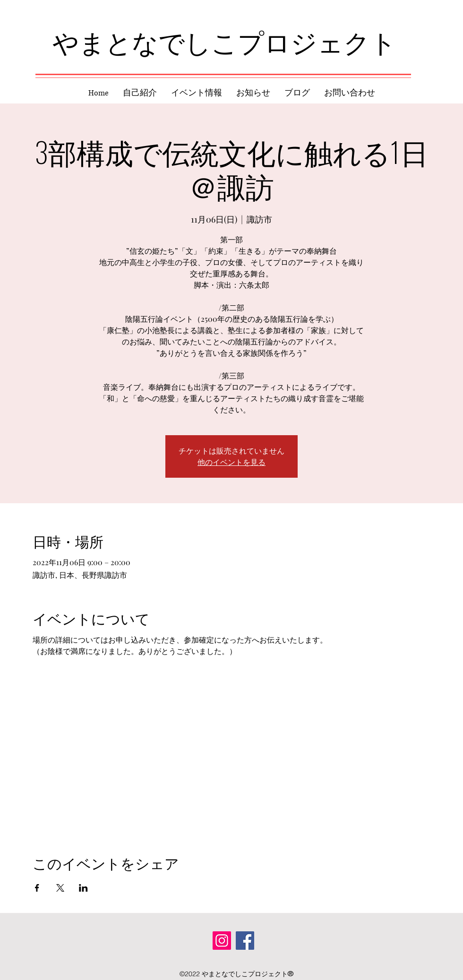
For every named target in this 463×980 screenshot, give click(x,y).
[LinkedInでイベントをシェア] (83, 888)
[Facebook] (245, 941)
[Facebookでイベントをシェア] (37, 888)
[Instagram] (222, 941)
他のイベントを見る (231, 462)
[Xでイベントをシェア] (60, 888)
